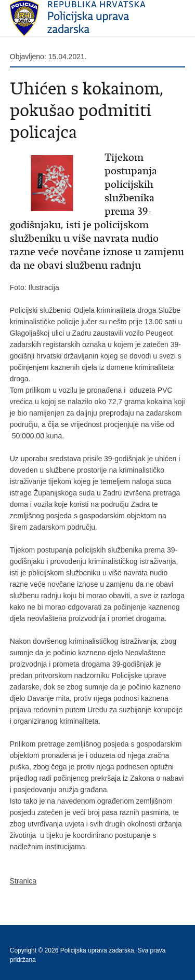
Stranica (23, 881)
